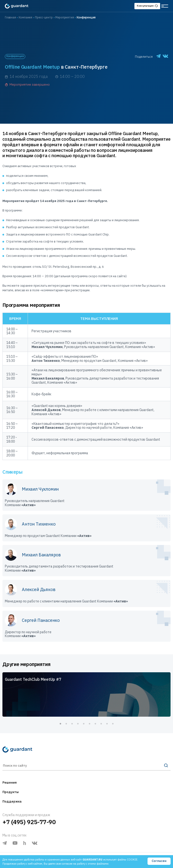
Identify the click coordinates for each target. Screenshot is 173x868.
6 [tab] (90, 724)
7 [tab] (95, 724)
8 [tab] (101, 724)
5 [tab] (84, 724)
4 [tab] (78, 724)
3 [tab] (72, 724)
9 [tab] (107, 724)
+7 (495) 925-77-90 (29, 822)
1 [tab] (60, 724)
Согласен (159, 861)
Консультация (147, 6)
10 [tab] (113, 724)
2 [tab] (66, 724)
